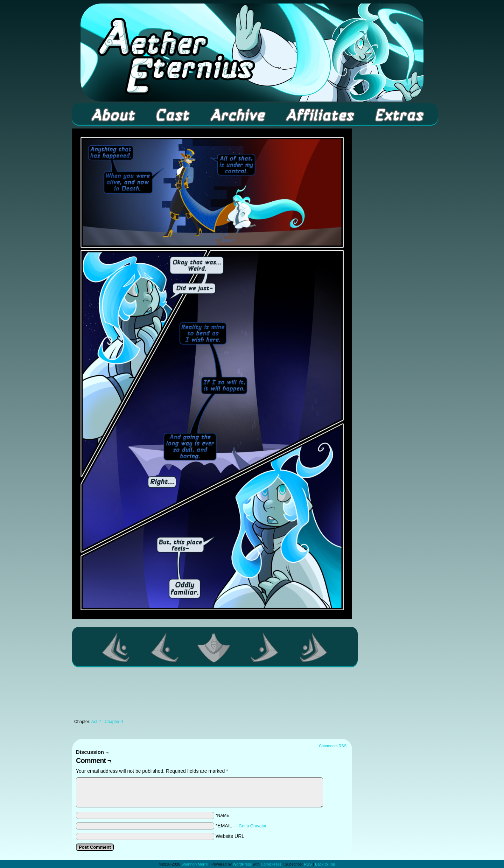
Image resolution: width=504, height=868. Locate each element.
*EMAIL (241, 826)
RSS (308, 864)
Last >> (314, 647)
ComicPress (271, 864)
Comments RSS (333, 746)
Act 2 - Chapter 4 (107, 722)
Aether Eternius (252, 53)
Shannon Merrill (195, 864)
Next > (265, 647)
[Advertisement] (212, 695)
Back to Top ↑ (327, 864)
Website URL (230, 836)
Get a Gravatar (253, 826)
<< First (116, 647)
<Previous (165, 647)
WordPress (242, 864)
